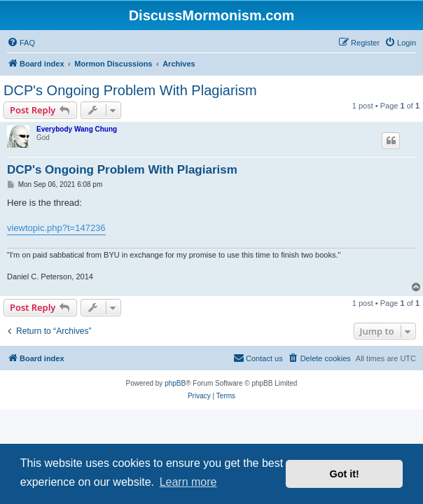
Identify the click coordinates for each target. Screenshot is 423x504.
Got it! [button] (345, 474)
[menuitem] (21, 43)
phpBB (175, 383)
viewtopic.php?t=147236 (56, 228)
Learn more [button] (188, 482)
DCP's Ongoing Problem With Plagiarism (130, 90)
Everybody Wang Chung (77, 129)
